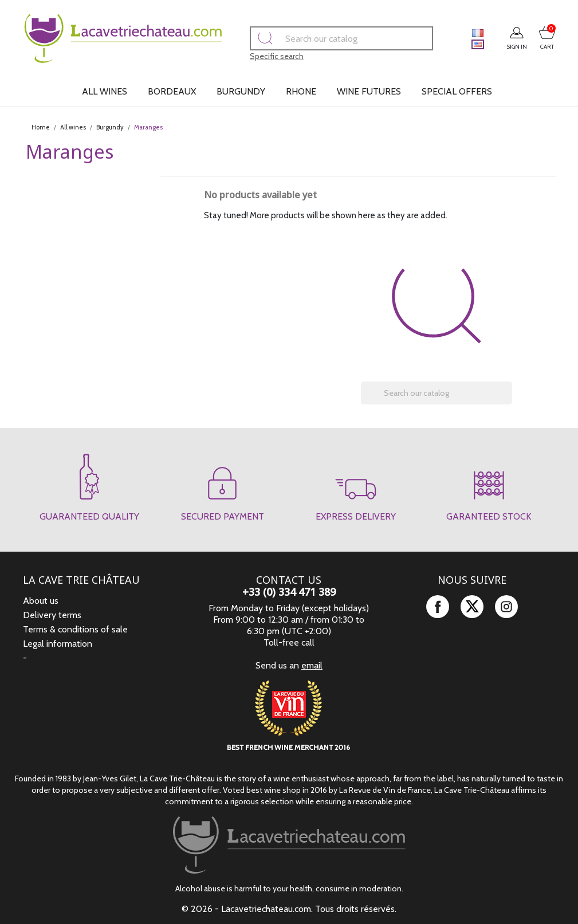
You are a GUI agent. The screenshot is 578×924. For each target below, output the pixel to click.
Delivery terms (52, 615)
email (312, 665)
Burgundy (241, 91)
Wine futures (369, 91)
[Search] (325, 38)
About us (41, 601)
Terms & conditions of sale (75, 629)
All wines (105, 91)
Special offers (457, 91)
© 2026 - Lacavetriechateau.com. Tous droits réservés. (289, 909)
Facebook (438, 607)
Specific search (261, 56)
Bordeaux (172, 91)
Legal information (58, 644)
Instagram (506, 607)
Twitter (472, 607)
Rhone (301, 91)
